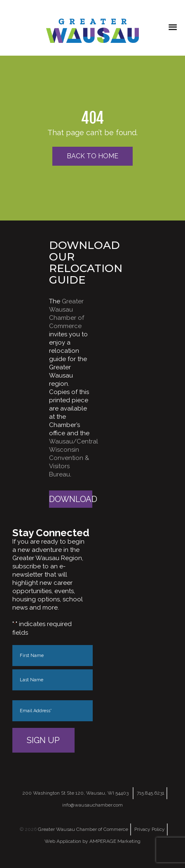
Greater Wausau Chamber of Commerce (83, 829)
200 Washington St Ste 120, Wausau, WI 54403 (75, 793)
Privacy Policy (150, 829)
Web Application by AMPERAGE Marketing (92, 841)
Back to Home (92, 156)
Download (71, 499)
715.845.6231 (151, 793)
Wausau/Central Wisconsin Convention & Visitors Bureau (74, 458)
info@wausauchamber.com (92, 805)
